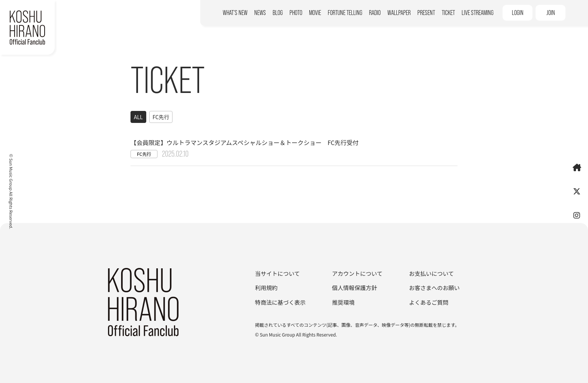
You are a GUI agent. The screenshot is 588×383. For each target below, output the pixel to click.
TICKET (448, 13)
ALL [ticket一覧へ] (138, 117)
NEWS (260, 13)
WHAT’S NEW (235, 13)
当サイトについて (277, 273)
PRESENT (426, 13)
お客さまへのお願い (434, 288)
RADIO (375, 13)
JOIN (551, 13)
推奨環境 (343, 302)
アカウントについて (357, 273)
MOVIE (315, 13)
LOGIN (518, 13)
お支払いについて (432, 273)
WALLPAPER (399, 13)
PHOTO (296, 13)
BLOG (278, 13)
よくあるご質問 (429, 302)
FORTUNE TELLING (345, 13)
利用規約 (266, 288)
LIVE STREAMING (478, 13)
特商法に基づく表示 (280, 302)
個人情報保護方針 (354, 288)
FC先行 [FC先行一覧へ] (161, 117)
